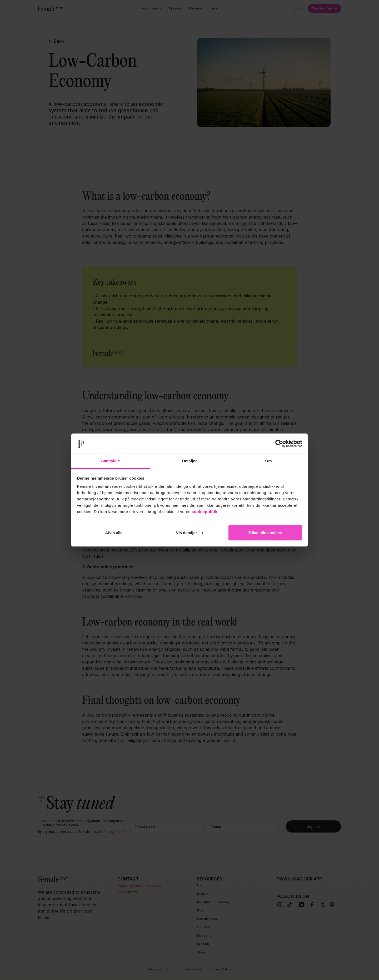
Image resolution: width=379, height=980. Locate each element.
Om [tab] (268, 461)
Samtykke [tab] (111, 461)
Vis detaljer (190, 533)
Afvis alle (114, 533)
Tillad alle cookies (265, 533)
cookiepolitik (205, 512)
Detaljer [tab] (189, 461)
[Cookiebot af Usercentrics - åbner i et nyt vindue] (279, 444)
